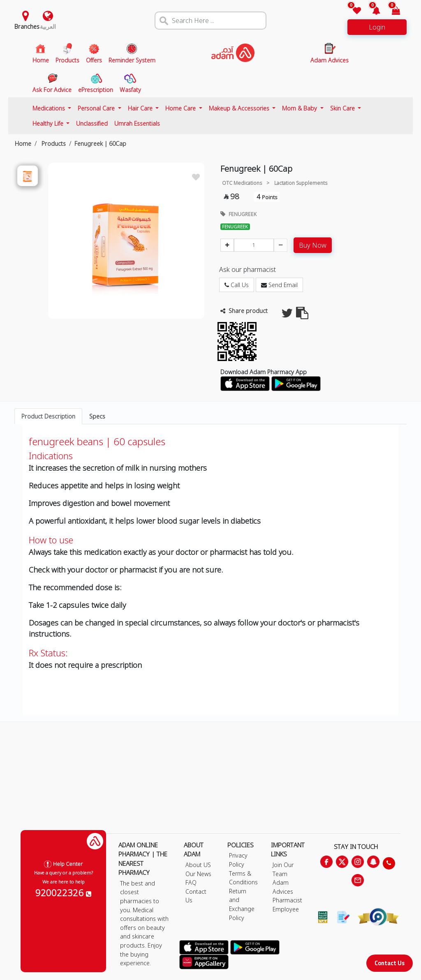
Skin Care (343, 108)
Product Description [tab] (48, 416)
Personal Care (97, 108)
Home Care (181, 108)
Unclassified (92, 123)
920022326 (63, 893)
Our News (198, 874)
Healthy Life (49, 123)
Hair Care (141, 108)
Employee (286, 909)
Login (377, 27)
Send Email (279, 285)
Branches (27, 26)
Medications (50, 108)
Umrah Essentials (137, 123)
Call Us (237, 285)
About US (198, 865)
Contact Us (390, 963)
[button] (371, 11)
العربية (48, 26)
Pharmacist (287, 900)
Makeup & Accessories (240, 108)
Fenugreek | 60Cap (100, 144)
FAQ (191, 882)
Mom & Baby (300, 108)
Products (53, 144)
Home (23, 144)
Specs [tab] (97, 416)
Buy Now (313, 245)
